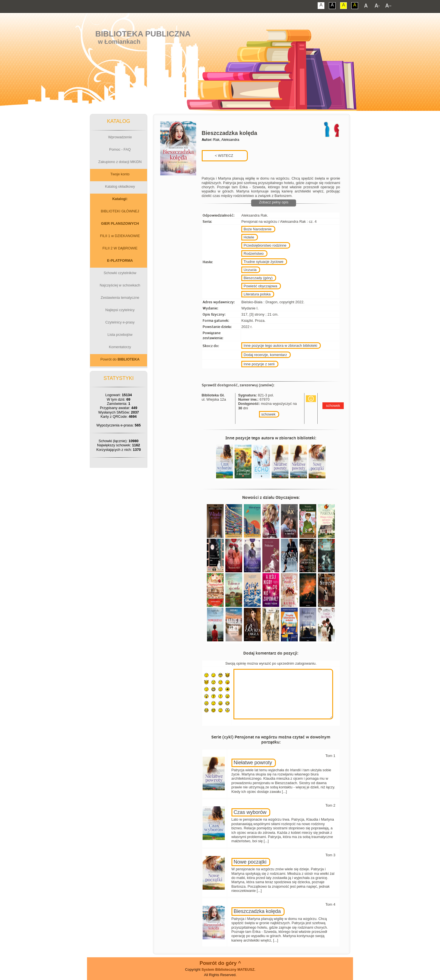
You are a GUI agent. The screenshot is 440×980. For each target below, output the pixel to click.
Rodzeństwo (254, 253)
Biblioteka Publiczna (143, 34)
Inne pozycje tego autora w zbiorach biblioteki (280, 346)
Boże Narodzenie (258, 229)
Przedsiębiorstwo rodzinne (265, 245)
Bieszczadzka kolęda (257, 911)
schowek (268, 414)
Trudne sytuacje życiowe (263, 262)
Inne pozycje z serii (259, 364)
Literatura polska (257, 294)
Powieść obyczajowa (260, 286)
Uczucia (250, 270)
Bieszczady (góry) (258, 278)
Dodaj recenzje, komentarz (265, 355)
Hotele (249, 237)
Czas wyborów (250, 812)
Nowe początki (250, 862)
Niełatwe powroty (253, 763)
